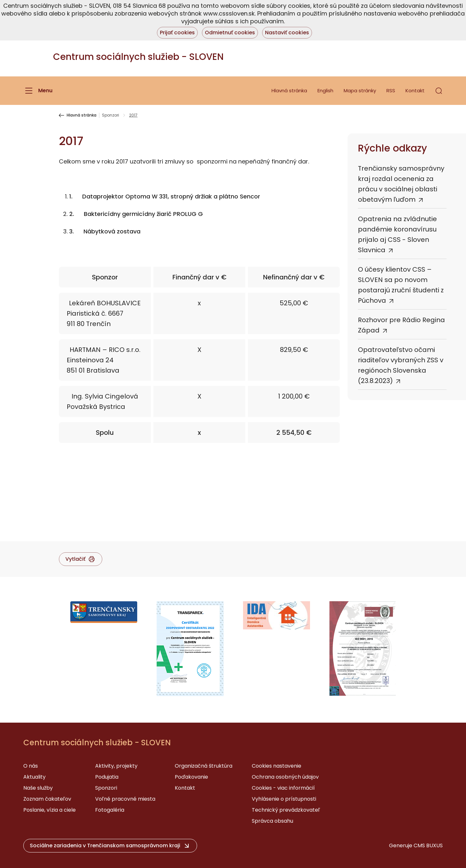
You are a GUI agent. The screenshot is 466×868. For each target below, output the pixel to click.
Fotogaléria (110, 810)
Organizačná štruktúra (204, 766)
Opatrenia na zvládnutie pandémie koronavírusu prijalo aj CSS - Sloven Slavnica (397, 234)
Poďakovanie (191, 777)
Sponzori (111, 115)
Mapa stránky (360, 90)
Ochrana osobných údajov (285, 777)
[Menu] (38, 91)
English (325, 90)
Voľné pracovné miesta (125, 799)
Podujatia (107, 777)
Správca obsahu (272, 821)
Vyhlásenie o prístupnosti (284, 799)
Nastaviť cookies (287, 33)
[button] (439, 91)
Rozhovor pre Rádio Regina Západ (401, 325)
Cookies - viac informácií (283, 788)
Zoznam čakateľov (47, 799)
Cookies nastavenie (277, 766)
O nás (31, 766)
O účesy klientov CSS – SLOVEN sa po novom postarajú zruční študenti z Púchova (401, 285)
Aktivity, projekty (116, 766)
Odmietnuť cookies (230, 33)
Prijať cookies (177, 33)
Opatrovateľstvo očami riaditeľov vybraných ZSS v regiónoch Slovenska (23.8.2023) (401, 365)
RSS (391, 90)
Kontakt (415, 90)
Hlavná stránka (289, 90)
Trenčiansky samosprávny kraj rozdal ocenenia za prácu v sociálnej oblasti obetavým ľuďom (401, 184)
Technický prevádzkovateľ (286, 810)
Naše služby (38, 788)
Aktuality (34, 777)
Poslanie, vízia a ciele (50, 810)
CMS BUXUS (428, 845)
